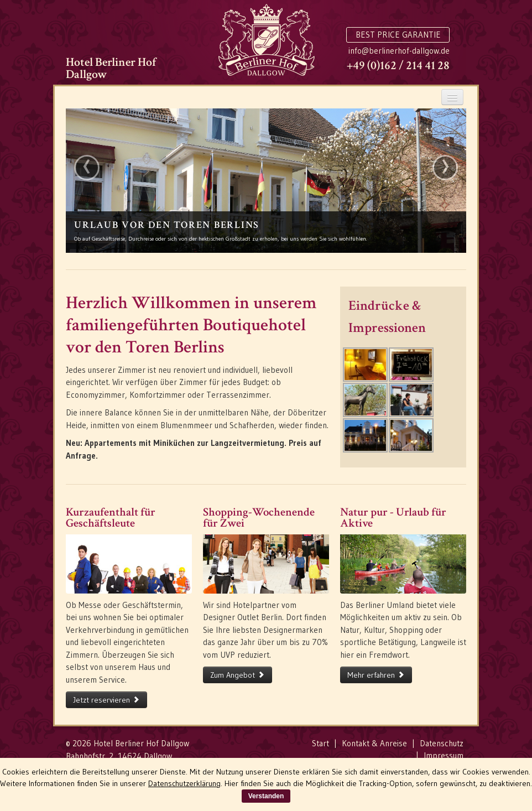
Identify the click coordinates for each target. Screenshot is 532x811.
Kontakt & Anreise (374, 743)
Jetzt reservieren (106, 700)
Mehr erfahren (376, 675)
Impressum (444, 755)
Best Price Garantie (398, 35)
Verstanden (266, 796)
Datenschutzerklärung (184, 783)
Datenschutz (442, 743)
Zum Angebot (238, 675)
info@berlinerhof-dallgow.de (399, 51)
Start (320, 743)
